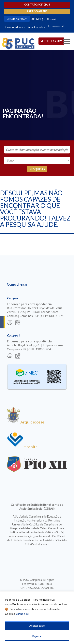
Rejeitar (37, 636)
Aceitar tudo (37, 626)
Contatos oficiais (37, 5)
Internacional (56, 26)
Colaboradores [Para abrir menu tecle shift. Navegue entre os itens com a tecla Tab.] (14, 27)
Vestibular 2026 (51, 41)
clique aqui (23, 614)
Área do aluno (37, 11)
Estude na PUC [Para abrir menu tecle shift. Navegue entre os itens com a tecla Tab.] (16, 19)
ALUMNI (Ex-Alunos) (44, 19)
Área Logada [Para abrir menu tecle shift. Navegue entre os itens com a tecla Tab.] (36, 27)
